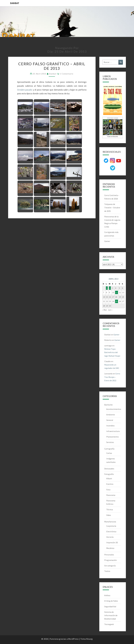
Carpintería (111, 526)
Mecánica (110, 548)
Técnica (110, 509)
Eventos (110, 484)
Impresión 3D (112, 542)
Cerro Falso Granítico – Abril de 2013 (52, 66)
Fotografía (109, 474)
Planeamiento (113, 437)
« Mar (105, 310)
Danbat (53, 74)
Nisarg (89, 639)
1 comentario (67, 74)
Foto (108, 490)
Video (109, 515)
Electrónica (111, 531)
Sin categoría (110, 566)
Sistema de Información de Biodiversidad (111, 615)
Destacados (109, 469)
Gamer (107, 241)
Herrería (110, 537)
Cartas (109, 453)
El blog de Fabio (111, 601)
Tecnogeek (109, 624)
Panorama (111, 495)
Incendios (110, 426)
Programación (111, 560)
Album (109, 478)
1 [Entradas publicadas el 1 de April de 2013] (107, 288)
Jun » (110, 310)
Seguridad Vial (110, 606)
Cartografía (109, 449)
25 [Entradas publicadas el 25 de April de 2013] (116, 301)
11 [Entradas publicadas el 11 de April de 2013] (116, 292)
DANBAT (15, 3)
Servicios (110, 442)
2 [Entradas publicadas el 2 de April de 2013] (110, 288)
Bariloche (108, 405)
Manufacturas (110, 522)
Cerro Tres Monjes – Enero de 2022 (112, 377)
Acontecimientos (114, 409)
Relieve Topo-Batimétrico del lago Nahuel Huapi (112, 352)
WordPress (73, 639)
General (110, 420)
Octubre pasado (25, 90)
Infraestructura (113, 431)
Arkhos (107, 595)
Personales (109, 555)
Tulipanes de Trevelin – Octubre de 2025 (112, 208)
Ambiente (111, 415)
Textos (107, 571)
